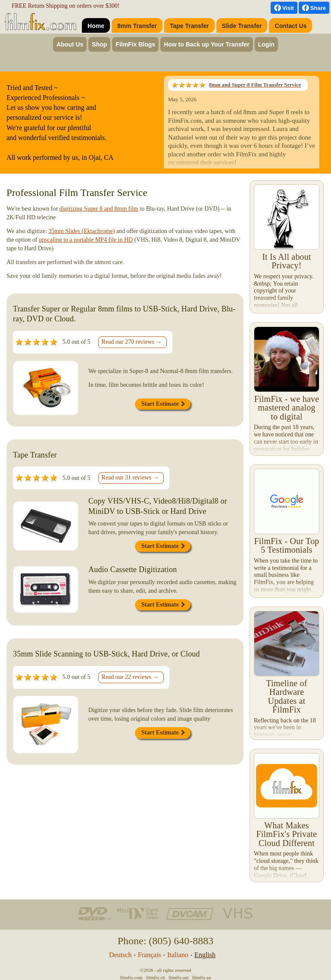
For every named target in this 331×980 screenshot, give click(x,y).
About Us (70, 44)
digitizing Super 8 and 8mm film (99, 209)
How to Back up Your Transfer (207, 44)
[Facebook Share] (314, 8)
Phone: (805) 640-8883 (166, 941)
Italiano (178, 955)
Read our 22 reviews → (130, 677)
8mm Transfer (137, 26)
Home (96, 26)
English (205, 955)
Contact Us (291, 26)
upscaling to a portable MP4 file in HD (86, 240)
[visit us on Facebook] (284, 8)
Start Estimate (163, 404)
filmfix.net (179, 977)
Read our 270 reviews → (132, 342)
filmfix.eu (202, 977)
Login (266, 44)
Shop (99, 44)
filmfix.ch (156, 977)
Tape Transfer (189, 26)
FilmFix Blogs (135, 44)
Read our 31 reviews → (130, 478)
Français (150, 955)
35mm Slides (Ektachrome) (81, 231)
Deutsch (120, 955)
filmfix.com (131, 977)
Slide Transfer (242, 26)
